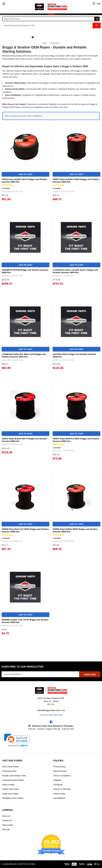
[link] (17, 740)
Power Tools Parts (10, 789)
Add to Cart (25, 174)
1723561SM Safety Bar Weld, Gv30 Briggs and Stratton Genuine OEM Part (24, 355)
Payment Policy (60, 771)
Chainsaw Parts (9, 771)
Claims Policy (59, 794)
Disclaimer (58, 785)
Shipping (57, 780)
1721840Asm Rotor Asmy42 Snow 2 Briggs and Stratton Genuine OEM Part (75, 271)
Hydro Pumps (8, 785)
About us (6, 816)
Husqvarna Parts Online (13, 780)
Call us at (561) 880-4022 (51, 715)
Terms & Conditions (62, 776)
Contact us (7, 820)
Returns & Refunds (62, 789)
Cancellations (59, 798)
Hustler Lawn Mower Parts (14, 776)
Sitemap (6, 829)
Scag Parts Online (10, 794)
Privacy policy (59, 767)
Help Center (8, 825)
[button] (33, 37)
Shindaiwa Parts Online (13, 798)
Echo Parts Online (10, 767)
